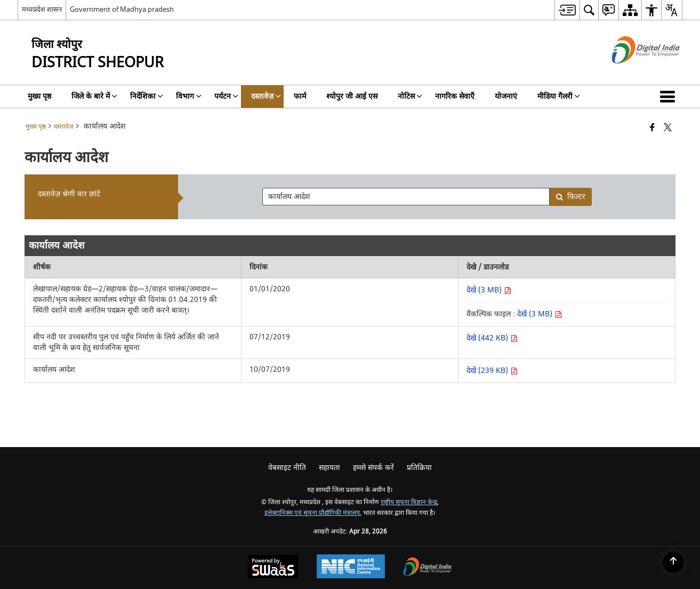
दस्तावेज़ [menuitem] (266, 96)
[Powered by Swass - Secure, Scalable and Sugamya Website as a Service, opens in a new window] (273, 568)
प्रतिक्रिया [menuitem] (419, 468)
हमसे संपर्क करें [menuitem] (373, 468)
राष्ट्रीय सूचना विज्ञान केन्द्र (409, 502)
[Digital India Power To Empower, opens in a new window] (428, 568)
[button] (670, 97)
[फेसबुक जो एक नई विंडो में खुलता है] (652, 128)
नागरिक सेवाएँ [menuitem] (455, 96)
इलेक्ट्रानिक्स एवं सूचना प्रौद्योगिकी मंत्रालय (312, 513)
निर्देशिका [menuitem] (147, 96)
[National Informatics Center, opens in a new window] (351, 568)
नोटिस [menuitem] (410, 96)
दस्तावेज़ (64, 127)
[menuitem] (567, 10)
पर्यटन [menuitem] (226, 96)
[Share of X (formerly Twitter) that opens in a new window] (668, 128)
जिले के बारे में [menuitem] (94, 96)
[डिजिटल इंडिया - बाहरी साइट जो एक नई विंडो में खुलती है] (633, 73)
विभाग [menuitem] (189, 96)
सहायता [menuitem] (329, 468)
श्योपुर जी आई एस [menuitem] (352, 96)
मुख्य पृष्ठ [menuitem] (39, 96)
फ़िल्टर (570, 197)
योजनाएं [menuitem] (506, 96)
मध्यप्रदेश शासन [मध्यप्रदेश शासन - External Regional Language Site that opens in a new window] (42, 9)
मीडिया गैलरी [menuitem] (559, 96)
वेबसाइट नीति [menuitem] (287, 468)
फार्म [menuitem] (300, 96)
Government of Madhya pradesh (122, 9)
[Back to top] (673, 562)
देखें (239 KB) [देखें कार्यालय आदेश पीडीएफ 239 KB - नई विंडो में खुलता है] (492, 371)
